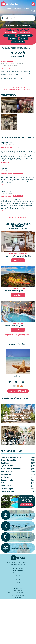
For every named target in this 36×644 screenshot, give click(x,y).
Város (18, 582)
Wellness (13, 39)
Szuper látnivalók (8, 460)
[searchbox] (18, 18)
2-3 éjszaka (9, 35)
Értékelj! (11, 26)
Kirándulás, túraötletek (15, 413)
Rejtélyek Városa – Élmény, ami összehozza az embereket (16, 441)
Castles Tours (6, 191)
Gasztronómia (7, 480)
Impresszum (18, 597)
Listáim (26, 8)
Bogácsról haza (7, 143)
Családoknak (18, 42)
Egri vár (4, 169)
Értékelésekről (18, 591)
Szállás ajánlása (18, 568)
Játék (9, 8)
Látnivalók (18, 580)
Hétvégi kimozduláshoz (22, 411)
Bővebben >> (5, 162)
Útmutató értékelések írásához (18, 593)
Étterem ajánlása (18, 571)
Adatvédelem (18, 588)
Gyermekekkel (7, 466)
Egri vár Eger (17, 56)
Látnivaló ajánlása (18, 573)
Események (6, 486)
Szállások (5, 463)
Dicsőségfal (17, 8)
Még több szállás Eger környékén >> (18, 335)
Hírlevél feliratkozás (18, 595)
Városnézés (6, 474)
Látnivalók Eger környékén (13, 89)
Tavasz (24, 39)
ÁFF (18, 586)
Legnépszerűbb (27, 413)
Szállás (18, 578)
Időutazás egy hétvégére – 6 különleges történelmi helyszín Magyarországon (16, 418)
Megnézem (18, 260)
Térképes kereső (24, 26)
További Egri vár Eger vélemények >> (18, 217)
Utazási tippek (7, 489)
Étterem (18, 575)
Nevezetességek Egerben (18, 87)
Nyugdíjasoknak (25, 35)
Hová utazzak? (7, 471)
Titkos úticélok (7, 483)
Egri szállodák (27, 89)
